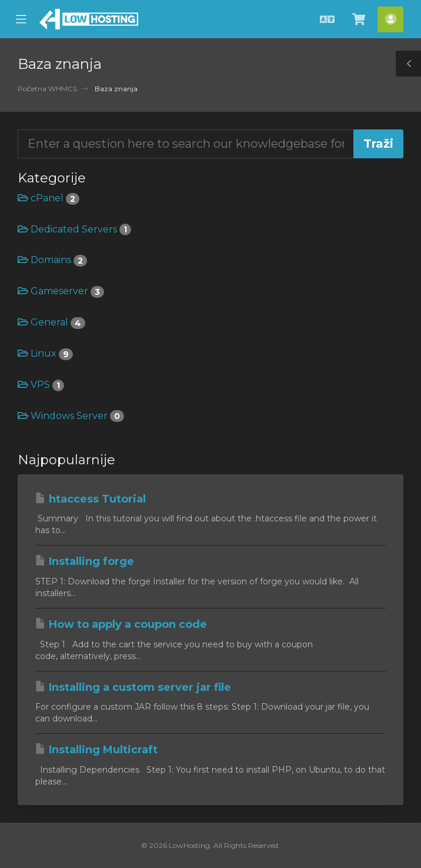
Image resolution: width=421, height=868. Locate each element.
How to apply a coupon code (121, 624)
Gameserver (61, 291)
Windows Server (71, 416)
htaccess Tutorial (91, 499)
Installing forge (85, 561)
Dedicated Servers (74, 229)
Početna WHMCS (47, 89)
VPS (41, 385)
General (51, 322)
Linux (45, 353)
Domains (52, 260)
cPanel (49, 198)
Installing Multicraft (96, 750)
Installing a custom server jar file (133, 687)
